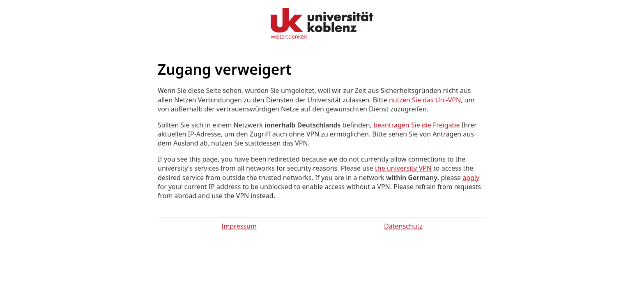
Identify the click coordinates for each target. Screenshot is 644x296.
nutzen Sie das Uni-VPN (425, 100)
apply (471, 178)
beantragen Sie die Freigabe (416, 125)
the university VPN (403, 168)
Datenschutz (403, 226)
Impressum (239, 226)
